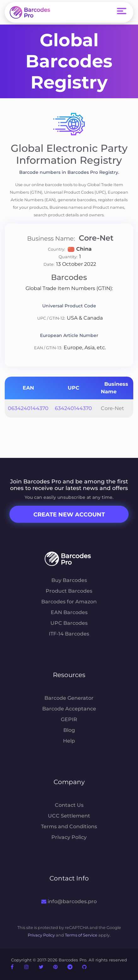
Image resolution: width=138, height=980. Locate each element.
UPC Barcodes (69, 623)
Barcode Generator (69, 698)
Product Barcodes (69, 591)
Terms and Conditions (69, 826)
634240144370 (73, 408)
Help (69, 741)
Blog (69, 730)
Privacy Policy (69, 837)
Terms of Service (81, 935)
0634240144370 (28, 408)
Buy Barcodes (69, 580)
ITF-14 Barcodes (69, 634)
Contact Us (69, 805)
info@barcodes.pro (69, 901)
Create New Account (69, 515)
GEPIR (69, 719)
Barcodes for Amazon (69, 602)
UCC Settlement (69, 816)
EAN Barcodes (69, 612)
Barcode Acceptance (69, 709)
